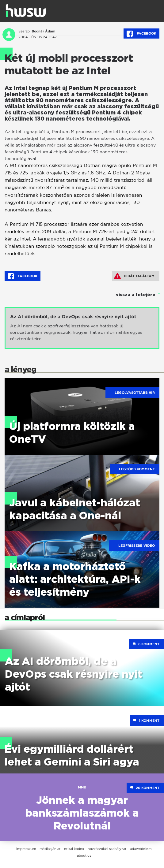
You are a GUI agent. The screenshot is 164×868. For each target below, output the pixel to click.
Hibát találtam (134, 276)
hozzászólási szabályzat (107, 849)
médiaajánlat (50, 849)
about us (84, 855)
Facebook (141, 34)
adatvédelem (141, 849)
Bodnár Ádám (43, 31)
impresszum (26, 849)
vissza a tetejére (136, 295)
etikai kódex (74, 849)
